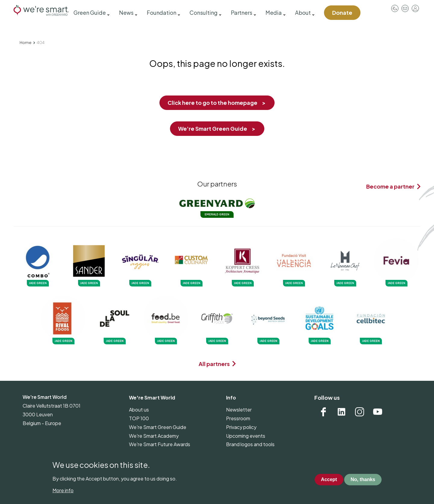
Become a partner (390, 186)
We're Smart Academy (154, 436)
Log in (415, 8)
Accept (329, 479)
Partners (242, 13)
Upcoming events (246, 436)
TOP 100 (139, 418)
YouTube (378, 412)
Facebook (323, 412)
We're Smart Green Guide (213, 128)
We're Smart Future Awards (160, 444)
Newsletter (239, 410)
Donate (342, 13)
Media (274, 13)
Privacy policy (241, 427)
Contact (405, 8)
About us (139, 410)
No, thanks (363, 479)
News (126, 13)
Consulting (204, 13)
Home (25, 42)
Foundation (162, 13)
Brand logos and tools (250, 444)
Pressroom (395, 8)
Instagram (360, 412)
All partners (214, 364)
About (303, 13)
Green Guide (90, 13)
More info (63, 490)
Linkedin (341, 412)
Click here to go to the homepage (212, 103)
